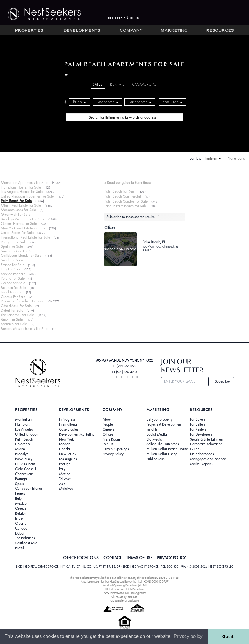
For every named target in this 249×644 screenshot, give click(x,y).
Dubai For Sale (12, 310)
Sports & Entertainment (207, 439)
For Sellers (198, 424)
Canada (21, 528)
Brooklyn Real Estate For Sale (23, 219)
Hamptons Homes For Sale (21, 187)
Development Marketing (77, 434)
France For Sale (13, 265)
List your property (159, 419)
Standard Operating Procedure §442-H (125, 585)
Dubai (20, 533)
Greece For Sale (13, 283)
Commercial (144, 85)
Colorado (23, 444)
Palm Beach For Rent (120, 191)
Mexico (21, 503)
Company (131, 31)
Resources (220, 31)
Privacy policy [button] (188, 636)
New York (66, 439)
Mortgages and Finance (208, 459)
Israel (19, 518)
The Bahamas (25, 538)
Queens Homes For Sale (19, 223)
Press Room (111, 439)
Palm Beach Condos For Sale (126, 201)
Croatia (21, 523)
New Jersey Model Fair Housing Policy (125, 593)
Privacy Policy (113, 454)
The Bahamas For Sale (17, 315)
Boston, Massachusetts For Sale (25, 329)
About (107, 419)
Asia (62, 484)
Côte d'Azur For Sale (16, 306)
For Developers (201, 434)
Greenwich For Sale (16, 214)
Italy (18, 499)
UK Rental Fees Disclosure (125, 601)
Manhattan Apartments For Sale (25, 183)
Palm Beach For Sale (16, 201)
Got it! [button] (229, 636)
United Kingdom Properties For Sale (27, 196)
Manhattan (23, 419)
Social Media (157, 434)
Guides (195, 449)
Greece (21, 508)
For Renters (198, 429)
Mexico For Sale (13, 274)
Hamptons (23, 424)
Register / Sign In (123, 18)
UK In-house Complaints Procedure (124, 589)
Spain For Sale (12, 246)
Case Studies (69, 429)
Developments (82, 31)
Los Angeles (24, 429)
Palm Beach (24, 439)
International (68, 424)
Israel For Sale (12, 292)
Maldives (66, 489)
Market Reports (201, 464)
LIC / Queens (25, 464)
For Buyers (198, 419)
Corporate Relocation (206, 444)
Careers (108, 429)
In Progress (67, 419)
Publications (155, 459)
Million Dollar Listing (162, 454)
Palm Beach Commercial (123, 196)
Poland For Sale (13, 278)
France (20, 494)
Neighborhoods (202, 454)
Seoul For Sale (12, 260)
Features (173, 102)
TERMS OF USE (139, 558)
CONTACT (112, 558)
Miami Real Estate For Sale (21, 205)
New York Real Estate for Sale (23, 228)
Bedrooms (108, 102)
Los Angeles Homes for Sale (22, 192)
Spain (20, 484)
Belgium (21, 513)
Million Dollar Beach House (167, 449)
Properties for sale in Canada (23, 301)
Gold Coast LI (26, 469)
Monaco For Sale (14, 324)
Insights (152, 429)
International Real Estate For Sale (25, 237)
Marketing (174, 31)
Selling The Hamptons (163, 444)
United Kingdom (27, 434)
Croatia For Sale (13, 297)
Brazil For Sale (12, 320)
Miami (20, 449)
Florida (64, 449)
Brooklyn (22, 454)
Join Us (108, 444)
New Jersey (24, 459)
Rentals (117, 85)
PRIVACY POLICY (171, 558)
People (108, 424)
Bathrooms (140, 102)
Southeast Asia (26, 543)
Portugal (21, 479)
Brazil (20, 548)
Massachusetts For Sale (18, 210)
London (65, 444)
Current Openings (116, 449)
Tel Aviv (65, 479)
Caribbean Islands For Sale (21, 255)
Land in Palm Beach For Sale (126, 206)
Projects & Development (164, 424)
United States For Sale (17, 233)
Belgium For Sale (13, 288)
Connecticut (24, 474)
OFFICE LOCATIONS (81, 558)
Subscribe (222, 381)
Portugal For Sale (14, 242)
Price (79, 102)
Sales (98, 85)
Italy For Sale (11, 269)
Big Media (154, 439)
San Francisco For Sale (18, 251)
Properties (29, 31)
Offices (108, 434)
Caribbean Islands (29, 489)
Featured (213, 159)
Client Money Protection (124, 597)
